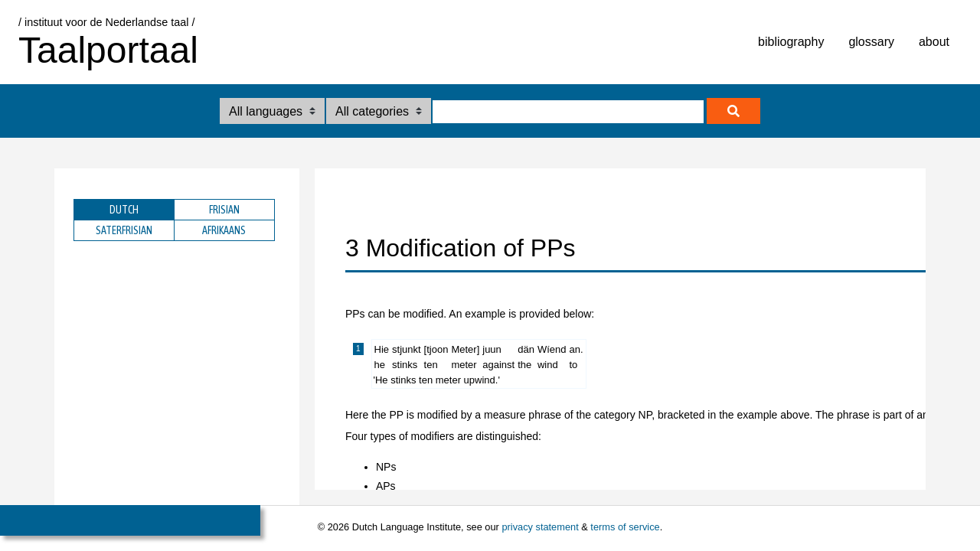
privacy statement (540, 527)
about (934, 42)
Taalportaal (108, 50)
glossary (871, 42)
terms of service (625, 527)
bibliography (791, 42)
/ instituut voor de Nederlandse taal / (106, 22)
